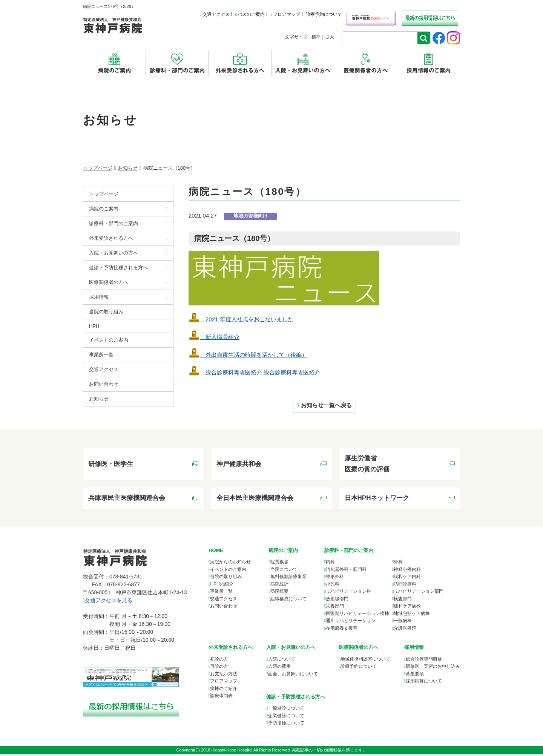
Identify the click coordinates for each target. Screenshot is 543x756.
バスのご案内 (250, 14)
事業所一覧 (221, 593)
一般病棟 (403, 623)
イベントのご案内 (109, 340)
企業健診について (286, 718)
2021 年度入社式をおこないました (241, 319)
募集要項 (415, 676)
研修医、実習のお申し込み (433, 669)
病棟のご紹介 (224, 690)
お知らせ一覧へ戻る (326, 405)
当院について (284, 572)
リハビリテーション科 (348, 593)
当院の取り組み (106, 312)
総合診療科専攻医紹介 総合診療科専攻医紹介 (254, 372)
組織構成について (288, 601)
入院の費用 (279, 669)
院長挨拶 (279, 564)
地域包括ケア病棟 (412, 616)
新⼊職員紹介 (214, 337)
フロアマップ (285, 14)
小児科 (333, 586)
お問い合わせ (104, 384)
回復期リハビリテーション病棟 (357, 616)
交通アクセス (215, 14)
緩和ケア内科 (407, 579)
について (365, 661)
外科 (398, 564)
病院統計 (279, 586)
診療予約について (324, 14)
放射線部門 (337, 601)
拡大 (330, 37)
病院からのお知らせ (230, 564)
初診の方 (219, 661)
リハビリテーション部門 (419, 593)
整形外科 (335, 579)
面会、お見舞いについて (293, 676)
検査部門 (403, 601)
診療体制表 (221, 698)
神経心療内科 (407, 572)
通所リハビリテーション (351, 623)
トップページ (98, 168)
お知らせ (128, 168)
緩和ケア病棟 (407, 608)
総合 (424, 661)
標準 (316, 37)
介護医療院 (405, 630)
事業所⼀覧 (101, 355)
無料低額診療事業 (288, 579)
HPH (94, 326)
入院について (282, 661)
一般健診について (286, 710)
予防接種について (286, 725)
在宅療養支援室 (342, 630)
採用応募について (424, 683)
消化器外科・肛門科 (346, 572)
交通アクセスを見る (108, 603)
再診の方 (219, 669)
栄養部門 (335, 608)
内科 (330, 564)
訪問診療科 (405, 586)
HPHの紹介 (222, 586)
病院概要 (279, 593)
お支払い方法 (224, 676)
